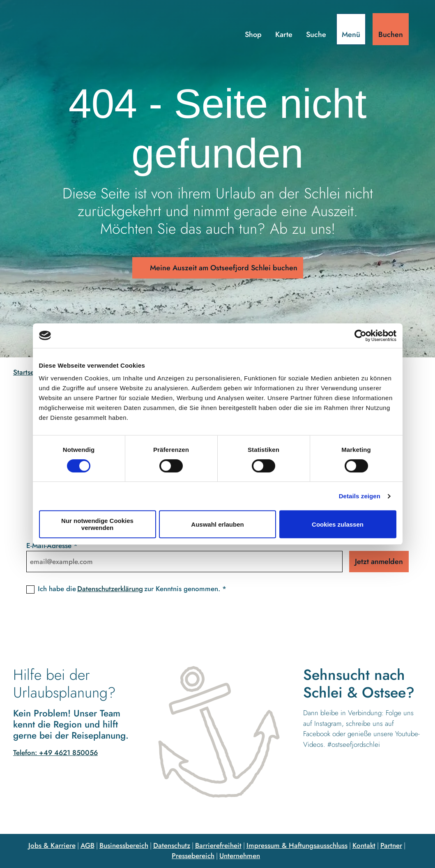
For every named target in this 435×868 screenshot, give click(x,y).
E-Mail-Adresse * (52, 546)
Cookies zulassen (338, 524)
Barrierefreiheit (218, 845)
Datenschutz (172, 845)
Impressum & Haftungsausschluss (297, 845)
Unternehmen (240, 856)
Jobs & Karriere (52, 845)
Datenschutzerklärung (110, 589)
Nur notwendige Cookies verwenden (97, 524)
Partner (391, 845)
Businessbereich (124, 845)
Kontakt (364, 845)
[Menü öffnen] (351, 29)
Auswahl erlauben (217, 524)
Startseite (28, 372)
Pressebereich (193, 856)
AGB (87, 845)
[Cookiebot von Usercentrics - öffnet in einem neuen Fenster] (360, 336)
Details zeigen (360, 496)
